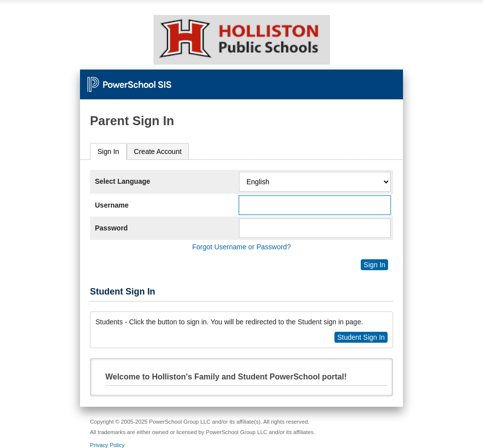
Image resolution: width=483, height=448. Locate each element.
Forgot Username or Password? (241, 247)
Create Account (158, 151)
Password (111, 228)
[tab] (108, 152)
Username (112, 205)
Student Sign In (361, 337)
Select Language (122, 181)
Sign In (108, 151)
